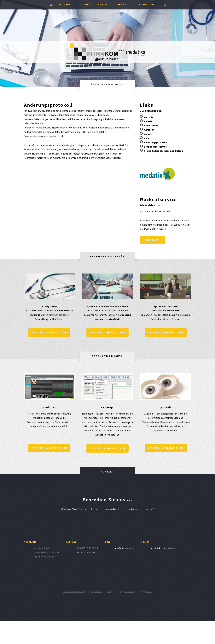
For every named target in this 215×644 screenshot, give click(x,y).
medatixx (49, 408)
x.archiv (149, 117)
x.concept (108, 408)
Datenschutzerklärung (75, 592)
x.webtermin (151, 126)
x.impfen (149, 130)
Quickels (166, 408)
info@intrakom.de (124, 549)
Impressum (96, 592)
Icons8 (148, 592)
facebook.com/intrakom (163, 549)
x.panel (148, 134)
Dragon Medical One (155, 147)
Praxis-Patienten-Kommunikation (163, 151)
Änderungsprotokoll (156, 142)
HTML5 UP (129, 592)
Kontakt (153, 240)
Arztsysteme (49, 307)
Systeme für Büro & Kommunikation (107, 307)
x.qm (147, 138)
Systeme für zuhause (166, 307)
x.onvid (148, 121)
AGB (109, 592)
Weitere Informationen (49, 333)
